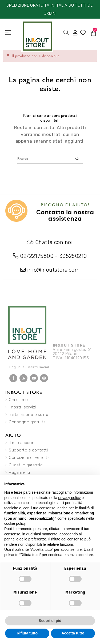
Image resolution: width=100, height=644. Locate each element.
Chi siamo (18, 400)
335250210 (73, 256)
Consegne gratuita (27, 422)
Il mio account (22, 443)
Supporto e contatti (28, 450)
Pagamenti (19, 472)
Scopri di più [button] (50, 621)
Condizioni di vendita (29, 458)
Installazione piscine (29, 415)
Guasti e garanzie (26, 465)
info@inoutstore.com (54, 270)
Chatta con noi (54, 242)
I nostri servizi (22, 407)
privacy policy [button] (69, 498)
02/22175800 (37, 256)
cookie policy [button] (15, 523)
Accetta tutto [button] (73, 633)
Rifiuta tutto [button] (27, 633)
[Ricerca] (50, 158)
